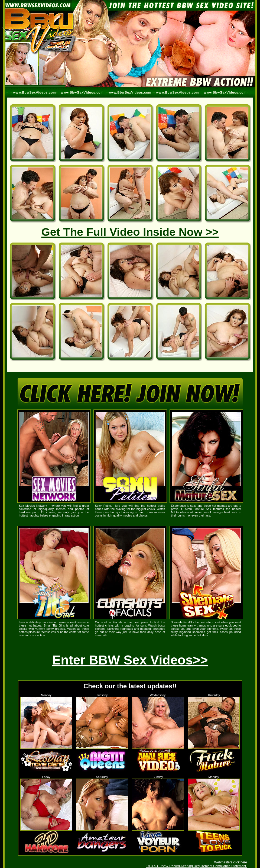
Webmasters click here (231, 862)
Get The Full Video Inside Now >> (130, 232)
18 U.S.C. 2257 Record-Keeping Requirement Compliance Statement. (197, 866)
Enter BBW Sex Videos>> (130, 660)
